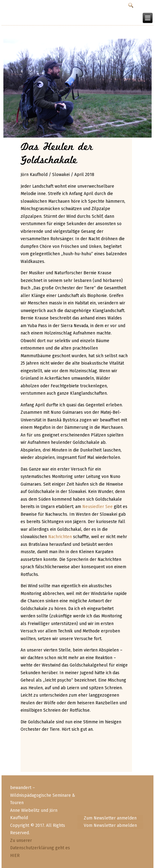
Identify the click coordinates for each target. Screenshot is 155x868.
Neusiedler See (97, 507)
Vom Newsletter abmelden (110, 825)
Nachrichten (60, 537)
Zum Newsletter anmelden (110, 818)
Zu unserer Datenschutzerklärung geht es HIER (40, 848)
